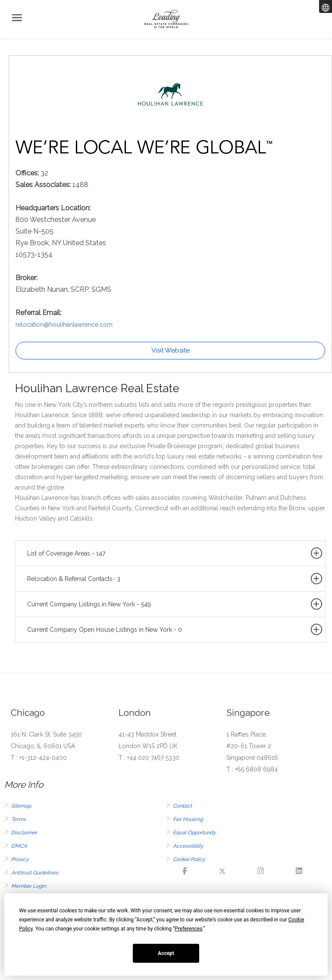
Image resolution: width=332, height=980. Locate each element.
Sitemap (21, 806)
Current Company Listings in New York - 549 (175, 604)
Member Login (29, 886)
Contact (182, 806)
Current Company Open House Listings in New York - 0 (175, 630)
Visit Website (171, 350)
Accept (166, 953)
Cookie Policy (189, 859)
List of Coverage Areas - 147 (175, 553)
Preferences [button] (188, 929)
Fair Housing (188, 819)
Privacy (20, 859)
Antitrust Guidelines (35, 873)
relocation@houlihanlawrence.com (64, 325)
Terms (19, 819)
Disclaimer (24, 833)
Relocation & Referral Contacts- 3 (175, 579)
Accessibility (188, 846)
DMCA (19, 846)
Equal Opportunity (194, 833)
